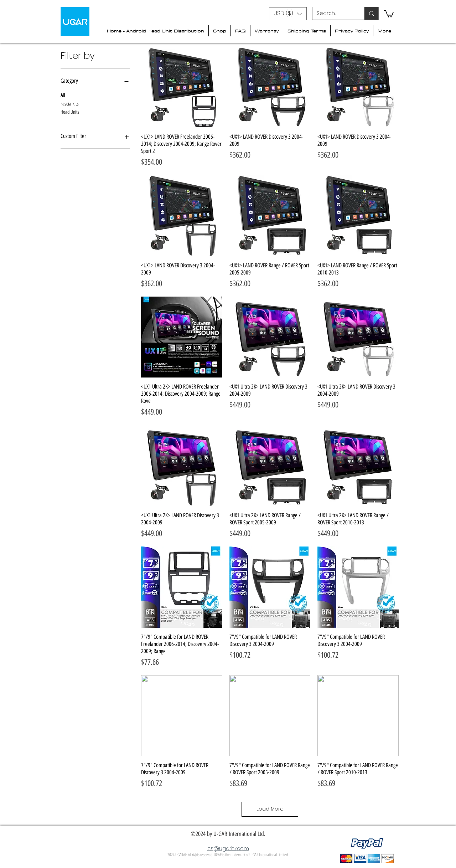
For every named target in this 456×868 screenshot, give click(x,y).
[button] (288, 14)
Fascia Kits (70, 103)
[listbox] (288, 14)
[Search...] (333, 14)
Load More (270, 809)
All (63, 95)
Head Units (70, 112)
